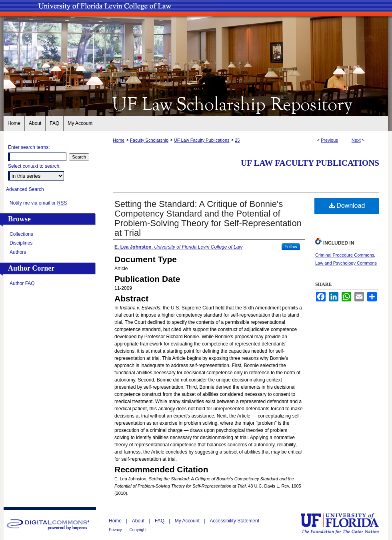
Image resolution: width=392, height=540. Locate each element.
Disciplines (21, 243)
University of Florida (346, 523)
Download (347, 206)
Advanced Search (25, 189)
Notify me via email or (38, 203)
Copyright (138, 530)
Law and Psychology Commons (346, 263)
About (139, 521)
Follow (291, 247)
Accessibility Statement (235, 521)
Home (119, 140)
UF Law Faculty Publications (202, 140)
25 (237, 140)
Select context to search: (34, 166)
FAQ (160, 521)
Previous (329, 140)
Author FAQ (22, 283)
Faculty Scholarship (149, 140)
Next (356, 140)
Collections (21, 234)
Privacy (116, 530)
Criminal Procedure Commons (345, 255)
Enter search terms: (29, 147)
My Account (188, 521)
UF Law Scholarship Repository (196, 103)
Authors (18, 252)
